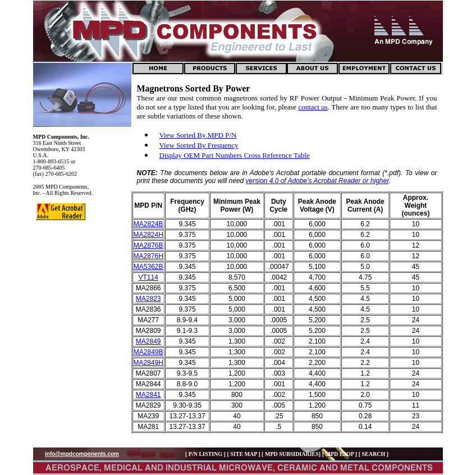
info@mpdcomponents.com (82, 454)
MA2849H (148, 363)
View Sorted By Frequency (199, 145)
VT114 (148, 277)
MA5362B (148, 267)
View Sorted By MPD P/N (198, 135)
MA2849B (148, 352)
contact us (313, 107)
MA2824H (148, 235)
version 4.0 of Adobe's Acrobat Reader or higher (317, 181)
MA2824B (148, 224)
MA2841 (148, 395)
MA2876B (148, 245)
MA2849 (148, 341)
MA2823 (148, 299)
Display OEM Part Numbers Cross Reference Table (235, 155)
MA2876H (148, 256)
